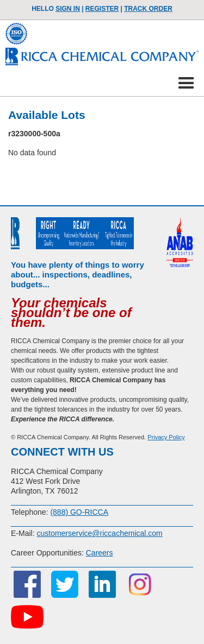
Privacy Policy (166, 437)
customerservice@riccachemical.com (99, 533)
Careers (100, 553)
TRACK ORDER (148, 9)
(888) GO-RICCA (79, 512)
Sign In (68, 9)
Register (102, 9)
